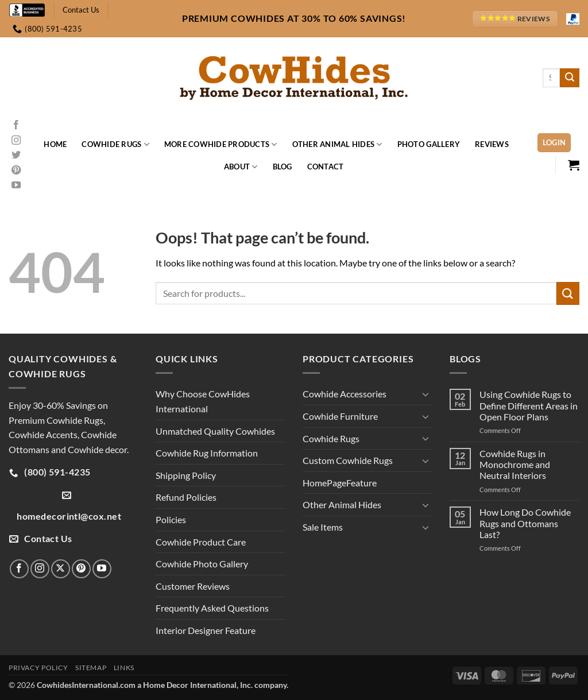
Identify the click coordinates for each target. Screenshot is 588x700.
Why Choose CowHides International (203, 401)
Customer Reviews (193, 586)
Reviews (492, 144)
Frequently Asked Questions (212, 608)
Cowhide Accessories (345, 394)
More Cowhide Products (221, 144)
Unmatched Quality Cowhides (215, 431)
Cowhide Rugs (115, 144)
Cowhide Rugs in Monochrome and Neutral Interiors (515, 464)
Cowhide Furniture (340, 416)
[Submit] (570, 78)
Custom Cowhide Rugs (348, 460)
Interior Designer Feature (206, 630)
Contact (326, 167)
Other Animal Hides (337, 144)
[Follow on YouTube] (16, 185)
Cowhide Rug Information (207, 453)
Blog (283, 167)
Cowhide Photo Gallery (202, 564)
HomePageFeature (340, 483)
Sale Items (323, 527)
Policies (171, 519)
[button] (554, 143)
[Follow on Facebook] (16, 125)
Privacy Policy (38, 668)
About (241, 167)
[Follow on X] (61, 569)
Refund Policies (186, 497)
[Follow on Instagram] (16, 141)
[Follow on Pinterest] (16, 171)
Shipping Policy (186, 475)
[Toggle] (425, 394)
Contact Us (81, 10)
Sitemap (91, 668)
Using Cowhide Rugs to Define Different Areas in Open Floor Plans (529, 405)
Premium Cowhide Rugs (56, 420)
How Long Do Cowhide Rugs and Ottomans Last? (525, 523)
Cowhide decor (97, 449)
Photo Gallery (429, 144)
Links (124, 668)
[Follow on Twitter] (16, 156)
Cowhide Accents (43, 434)
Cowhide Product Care (201, 542)
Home (55, 144)
